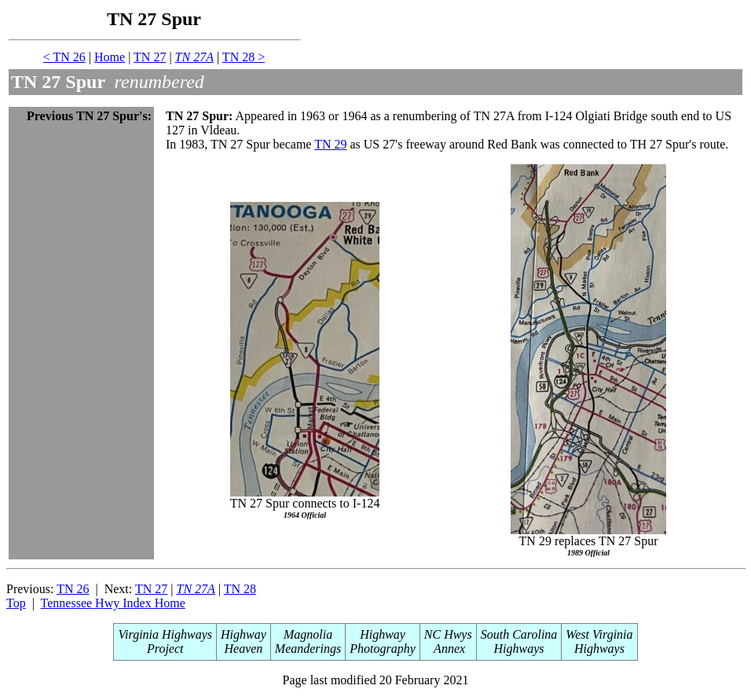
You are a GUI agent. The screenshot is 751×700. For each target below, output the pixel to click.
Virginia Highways (165, 634)
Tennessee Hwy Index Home (113, 603)
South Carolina (519, 634)
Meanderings (308, 649)
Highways (519, 649)
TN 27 (150, 57)
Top (16, 603)
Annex (448, 649)
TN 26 (73, 589)
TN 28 (240, 589)
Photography (383, 649)
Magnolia (308, 634)
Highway (244, 634)
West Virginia (599, 634)
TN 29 (330, 144)
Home (110, 57)
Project (165, 649)
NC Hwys (448, 634)
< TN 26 (64, 57)
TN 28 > (244, 57)
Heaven (243, 649)
